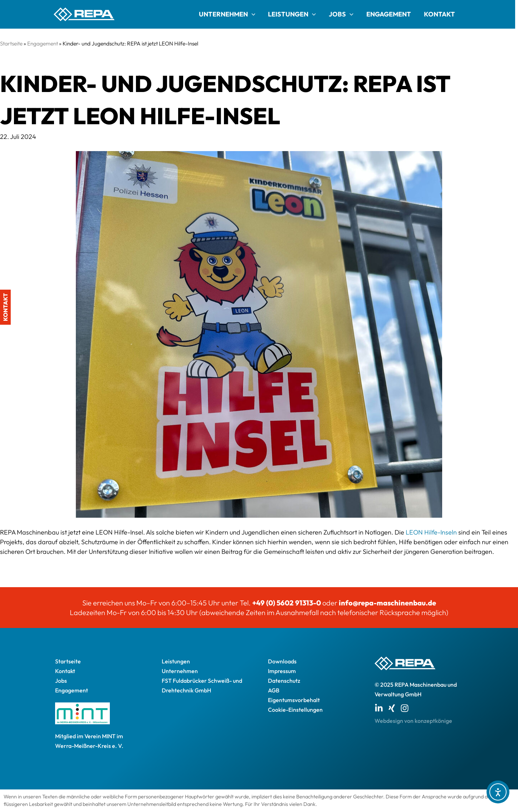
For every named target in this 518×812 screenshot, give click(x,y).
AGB (274, 690)
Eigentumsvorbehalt (294, 700)
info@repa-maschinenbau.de (387, 603)
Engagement (389, 14)
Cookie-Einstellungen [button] (295, 710)
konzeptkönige (433, 721)
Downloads (282, 661)
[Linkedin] (379, 708)
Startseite (11, 43)
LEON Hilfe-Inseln (431, 532)
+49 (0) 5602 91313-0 (287, 603)
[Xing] (392, 708)
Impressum (282, 671)
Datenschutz (284, 681)
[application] (252, 14)
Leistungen (292, 14)
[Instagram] (405, 708)
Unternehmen (227, 14)
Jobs (341, 14)
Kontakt (439, 14)
